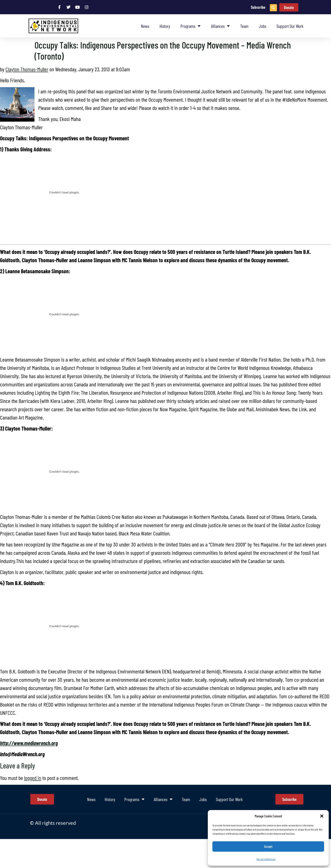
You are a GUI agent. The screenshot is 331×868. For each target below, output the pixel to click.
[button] (322, 816)
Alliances (220, 26)
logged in (33, 778)
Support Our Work (290, 26)
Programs (191, 26)
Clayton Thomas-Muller (27, 69)
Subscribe (258, 7)
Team (244, 26)
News (145, 26)
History (165, 26)
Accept (268, 847)
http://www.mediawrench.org (29, 743)
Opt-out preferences (266, 859)
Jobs (263, 26)
